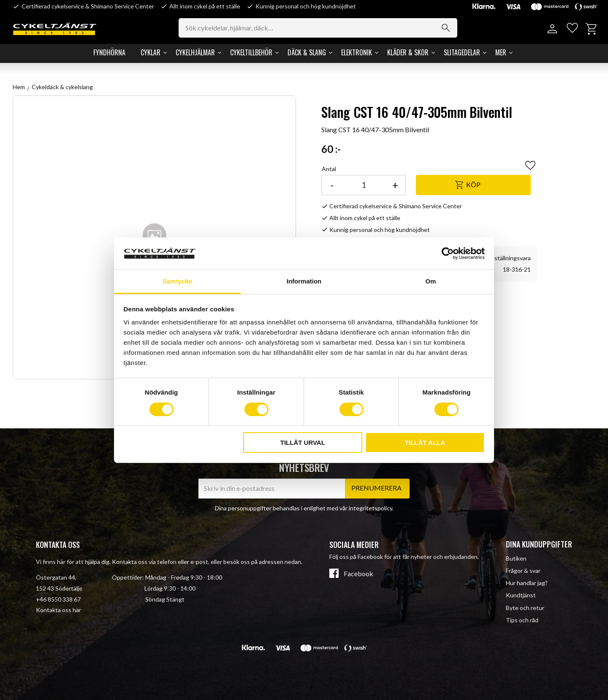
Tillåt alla (425, 443)
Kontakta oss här (58, 610)
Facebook (358, 574)
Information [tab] (304, 281)
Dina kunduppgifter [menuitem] (539, 544)
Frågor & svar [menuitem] (523, 571)
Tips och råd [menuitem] (522, 620)
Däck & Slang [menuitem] (307, 52)
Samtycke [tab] (177, 281)
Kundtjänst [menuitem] (521, 595)
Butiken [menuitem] (516, 558)
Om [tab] (430, 281)
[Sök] (448, 28)
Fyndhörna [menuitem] (109, 52)
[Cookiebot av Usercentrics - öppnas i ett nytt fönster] (448, 253)
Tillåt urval (303, 443)
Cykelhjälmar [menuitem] (195, 52)
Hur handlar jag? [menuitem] (527, 583)
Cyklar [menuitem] (151, 52)
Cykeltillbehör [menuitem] (251, 52)
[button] (571, 29)
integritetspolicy (370, 508)
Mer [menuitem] (501, 52)
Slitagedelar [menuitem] (462, 52)
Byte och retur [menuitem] (525, 608)
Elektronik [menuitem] (357, 52)
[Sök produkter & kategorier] (321, 28)
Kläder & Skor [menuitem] (408, 52)
